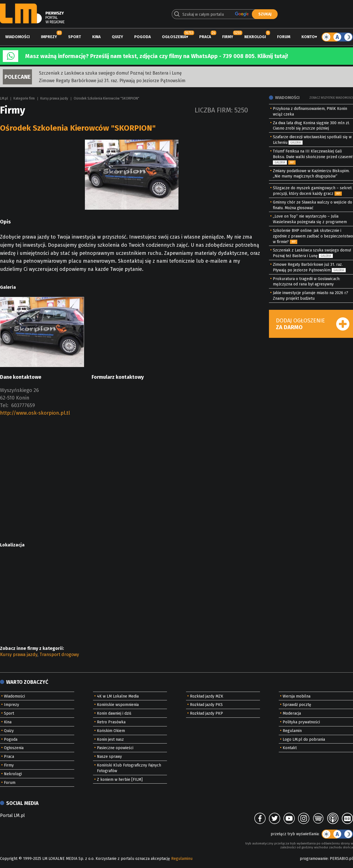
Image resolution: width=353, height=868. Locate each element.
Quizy (117, 37)
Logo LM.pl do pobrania (304, 739)
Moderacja (292, 713)
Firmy (228, 37)
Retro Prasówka (111, 722)
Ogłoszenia (174, 37)
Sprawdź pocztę (297, 705)
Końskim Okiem (111, 731)
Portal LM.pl (12, 815)
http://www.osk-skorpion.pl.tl (35, 413)
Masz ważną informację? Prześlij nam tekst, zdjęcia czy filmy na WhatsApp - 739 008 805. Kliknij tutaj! (157, 56)
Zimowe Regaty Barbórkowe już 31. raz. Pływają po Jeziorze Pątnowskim (112, 81)
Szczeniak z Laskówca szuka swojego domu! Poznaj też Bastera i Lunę (110, 73)
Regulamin (292, 731)
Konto (308, 37)
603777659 (23, 405)
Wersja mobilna (297, 696)
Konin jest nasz (110, 739)
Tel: (4, 405)
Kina (96, 37)
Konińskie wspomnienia (118, 705)
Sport (75, 37)
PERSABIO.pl (341, 859)
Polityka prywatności (301, 722)
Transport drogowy (59, 655)
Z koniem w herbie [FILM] (120, 780)
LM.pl (4, 98)
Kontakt (290, 748)
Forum (284, 37)
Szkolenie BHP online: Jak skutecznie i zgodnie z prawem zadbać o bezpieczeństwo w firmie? (313, 236)
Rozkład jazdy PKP (206, 713)
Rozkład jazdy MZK (207, 696)
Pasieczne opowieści (115, 748)
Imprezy (49, 37)
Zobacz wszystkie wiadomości (331, 98)
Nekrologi (255, 37)
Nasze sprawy (109, 757)
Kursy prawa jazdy (54, 98)
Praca (205, 37)
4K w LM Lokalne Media (118, 696)
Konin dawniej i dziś (114, 713)
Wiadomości (18, 37)
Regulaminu (182, 859)
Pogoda (142, 37)
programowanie (314, 859)
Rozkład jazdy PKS (206, 705)
